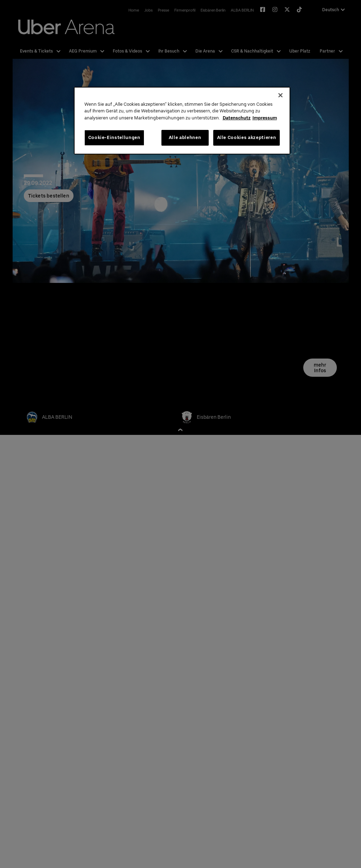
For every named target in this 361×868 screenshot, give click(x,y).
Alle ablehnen (185, 137)
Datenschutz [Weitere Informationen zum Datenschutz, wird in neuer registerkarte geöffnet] (237, 118)
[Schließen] (280, 95)
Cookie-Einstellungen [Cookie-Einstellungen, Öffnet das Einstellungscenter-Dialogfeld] (114, 137)
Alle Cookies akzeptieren (247, 137)
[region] (182, 121)
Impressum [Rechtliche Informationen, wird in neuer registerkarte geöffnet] (265, 118)
